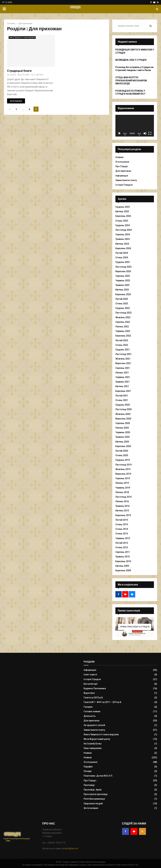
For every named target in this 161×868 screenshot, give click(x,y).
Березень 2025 (123, 216)
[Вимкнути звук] (145, 133)
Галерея (88, 707)
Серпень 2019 (123, 478)
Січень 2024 (122, 257)
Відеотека (89, 693)
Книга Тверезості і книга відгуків (22, 37)
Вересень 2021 (123, 363)
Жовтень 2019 (123, 469)
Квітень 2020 (122, 442)
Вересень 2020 (123, 419)
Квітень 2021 (122, 386)
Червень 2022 (123, 331)
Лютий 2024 (122, 253)
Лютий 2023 (122, 299)
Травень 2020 (122, 437)
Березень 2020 (123, 446)
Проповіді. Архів (93, 790)
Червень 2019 (123, 488)
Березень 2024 (123, 248)
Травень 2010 (122, 557)
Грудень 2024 (123, 225)
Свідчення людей (93, 804)
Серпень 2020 (123, 423)
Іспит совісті (90, 675)
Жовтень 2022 (123, 317)
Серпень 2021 (123, 368)
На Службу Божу (93, 744)
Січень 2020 (122, 455)
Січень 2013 (122, 534)
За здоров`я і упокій (94, 725)
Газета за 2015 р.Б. (94, 698)
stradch (13, 75)
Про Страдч (122, 166)
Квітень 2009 (122, 566)
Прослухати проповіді (96, 794)
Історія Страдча (124, 185)
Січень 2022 (122, 345)
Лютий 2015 (122, 520)
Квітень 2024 (122, 244)
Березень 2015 (123, 515)
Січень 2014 (122, 529)
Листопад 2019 (124, 465)
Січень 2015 (122, 524)
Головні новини (92, 711)
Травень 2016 (122, 506)
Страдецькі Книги (19, 71)
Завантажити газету (126, 180)
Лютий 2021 (122, 396)
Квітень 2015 (122, 511)
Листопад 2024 (124, 230)
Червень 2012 (123, 538)
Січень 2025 (122, 221)
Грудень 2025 (123, 207)
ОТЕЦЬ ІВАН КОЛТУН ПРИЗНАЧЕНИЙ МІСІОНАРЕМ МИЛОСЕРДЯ (131, 80)
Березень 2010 (123, 561)
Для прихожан (123, 171)
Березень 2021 (123, 391)
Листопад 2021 (124, 354)
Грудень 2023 (123, 262)
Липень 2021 (122, 373)
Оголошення (122, 162)
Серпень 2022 (123, 322)
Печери (88, 771)
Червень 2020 (123, 432)
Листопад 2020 (124, 409)
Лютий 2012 (122, 543)
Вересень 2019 (123, 474)
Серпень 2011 (123, 552)
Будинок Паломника (95, 688)
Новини (119, 157)
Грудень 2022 (123, 308)
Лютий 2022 (122, 340)
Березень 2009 (123, 570)
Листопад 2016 (124, 497)
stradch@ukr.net (70, 848)
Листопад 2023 (124, 267)
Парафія (88, 767)
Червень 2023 (123, 281)
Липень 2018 (122, 492)
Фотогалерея (91, 808)
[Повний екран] (150, 133)
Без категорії (91, 684)
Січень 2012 (122, 547)
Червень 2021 (123, 377)
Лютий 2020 (122, 451)
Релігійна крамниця (94, 799)
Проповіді (89, 785)
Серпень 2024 (123, 234)
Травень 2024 (122, 239)
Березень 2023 (123, 294)
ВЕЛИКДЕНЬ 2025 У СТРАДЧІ (131, 60)
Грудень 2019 (123, 460)
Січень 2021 (122, 400)
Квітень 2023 (122, 290)
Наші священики (93, 748)
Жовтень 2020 (123, 414)
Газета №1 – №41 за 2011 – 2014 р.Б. (103, 702)
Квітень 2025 (122, 211)
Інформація (122, 176)
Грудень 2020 (123, 405)
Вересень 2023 (123, 271)
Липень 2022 (122, 327)
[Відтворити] (119, 133)
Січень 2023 (122, 304)
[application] (135, 126)
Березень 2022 (123, 336)
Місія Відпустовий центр (97, 739)
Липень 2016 (122, 501)
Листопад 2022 (124, 313)
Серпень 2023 (123, 276)
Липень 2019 (122, 483)
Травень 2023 (122, 285)
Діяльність (90, 716)
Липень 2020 (122, 428)
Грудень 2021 (123, 350)
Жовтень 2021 (123, 359)
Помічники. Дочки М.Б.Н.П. (98, 776)
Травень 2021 (122, 382)
